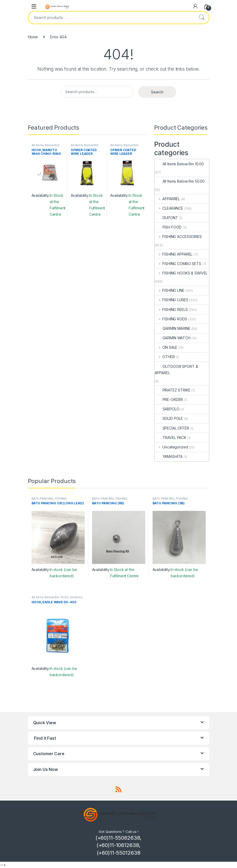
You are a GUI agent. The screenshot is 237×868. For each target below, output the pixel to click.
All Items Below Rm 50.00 (180, 181)
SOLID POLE (169, 418)
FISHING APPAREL (174, 254)
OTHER (165, 357)
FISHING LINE (170, 290)
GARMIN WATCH (173, 338)
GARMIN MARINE (173, 328)
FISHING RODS (171, 319)
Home (33, 37)
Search (201, 18)
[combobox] (111, 18)
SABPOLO (167, 409)
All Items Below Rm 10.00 (179, 164)
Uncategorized (171, 447)
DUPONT (166, 218)
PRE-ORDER (169, 399)
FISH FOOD (168, 227)
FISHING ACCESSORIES (178, 237)
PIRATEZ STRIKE (173, 390)
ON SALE (166, 347)
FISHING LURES (172, 300)
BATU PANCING (42, 499)
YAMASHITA (169, 456)
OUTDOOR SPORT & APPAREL (176, 370)
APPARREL (167, 199)
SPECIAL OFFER (172, 428)
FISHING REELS (171, 309)
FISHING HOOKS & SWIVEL (181, 273)
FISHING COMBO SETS (178, 264)
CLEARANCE (169, 208)
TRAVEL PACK (170, 438)
